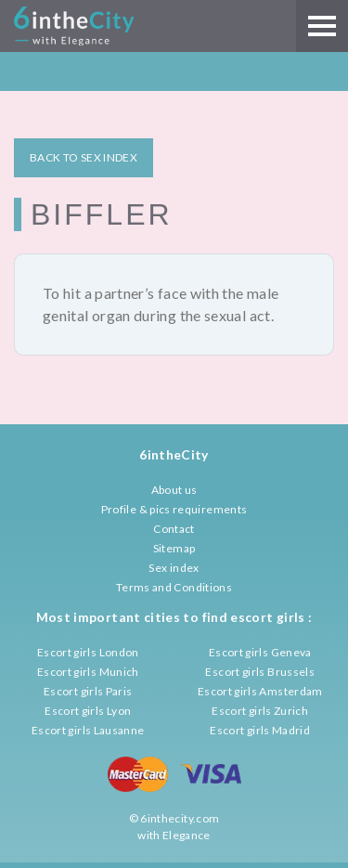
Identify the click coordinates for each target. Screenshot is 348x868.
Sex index (174, 568)
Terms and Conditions (174, 587)
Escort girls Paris (88, 691)
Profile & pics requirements (174, 509)
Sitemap (174, 548)
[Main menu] (322, 26)
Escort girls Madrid (260, 730)
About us (174, 490)
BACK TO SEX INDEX (84, 157)
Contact (174, 529)
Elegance (187, 835)
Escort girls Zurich (260, 711)
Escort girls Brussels (260, 672)
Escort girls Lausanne (88, 730)
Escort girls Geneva (260, 652)
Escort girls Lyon (88, 711)
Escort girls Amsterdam (260, 691)
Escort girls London (88, 652)
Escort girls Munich (88, 672)
